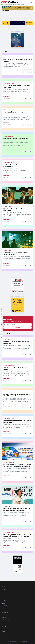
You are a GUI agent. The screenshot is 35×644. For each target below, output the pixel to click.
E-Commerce (5, 615)
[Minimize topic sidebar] (1, 337)
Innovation (4, 617)
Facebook (4, 631)
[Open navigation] (31, 3)
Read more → (7, 70)
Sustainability (5, 612)
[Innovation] (1, 316)
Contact (4, 592)
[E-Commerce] (1, 311)
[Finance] (1, 314)
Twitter (3, 629)
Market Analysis (5, 620)
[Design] (1, 309)
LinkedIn (4, 626)
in (28, 72)
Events (3, 603)
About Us (4, 587)
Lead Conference (6, 606)
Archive (3, 598)
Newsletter (4, 601)
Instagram (4, 634)
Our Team (4, 589)
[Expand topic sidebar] (1, 307)
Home (6, 13)
